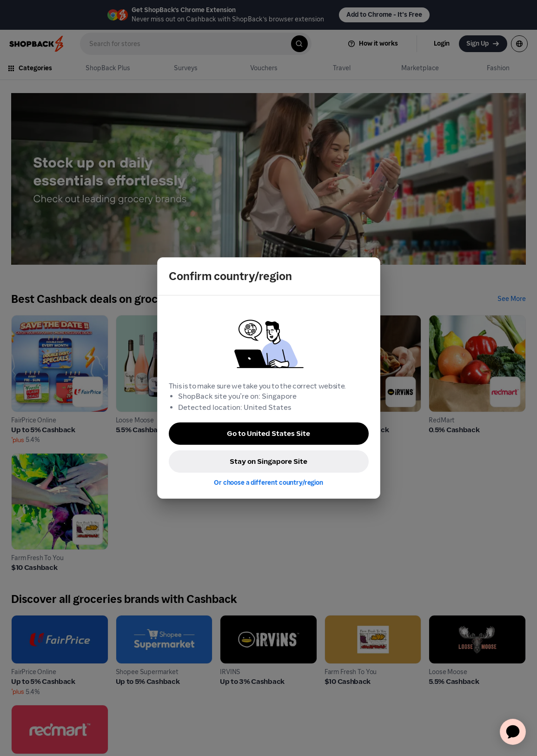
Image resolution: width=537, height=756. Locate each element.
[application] (513, 732)
